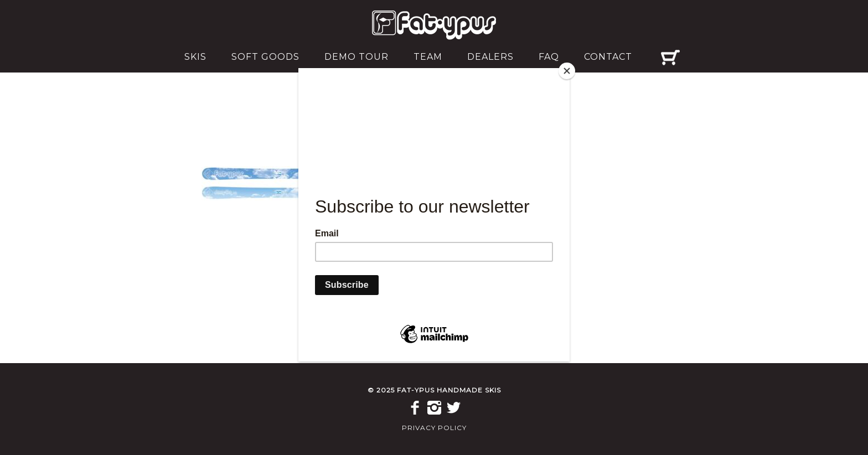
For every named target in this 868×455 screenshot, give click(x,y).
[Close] (567, 71)
